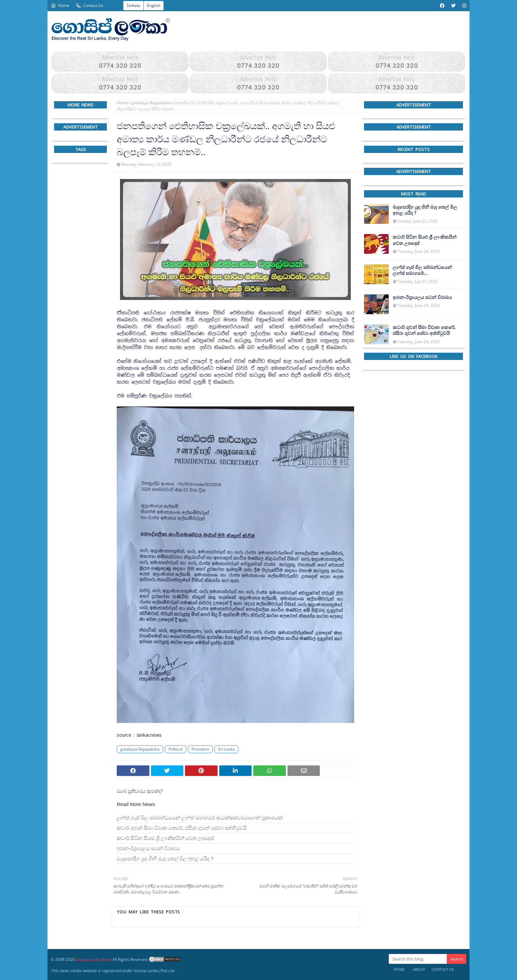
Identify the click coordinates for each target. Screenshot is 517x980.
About (419, 969)
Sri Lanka (226, 749)
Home (60, 5)
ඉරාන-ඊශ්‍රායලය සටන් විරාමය (148, 848)
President (200, 749)
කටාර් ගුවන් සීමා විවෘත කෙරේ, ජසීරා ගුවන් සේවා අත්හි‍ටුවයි (182, 828)
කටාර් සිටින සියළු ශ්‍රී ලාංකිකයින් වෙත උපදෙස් (165, 838)
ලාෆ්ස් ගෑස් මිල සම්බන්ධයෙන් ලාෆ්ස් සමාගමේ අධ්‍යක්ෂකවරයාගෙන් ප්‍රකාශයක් (200, 818)
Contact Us (90, 5)
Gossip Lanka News (94, 959)
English (154, 5)
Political (176, 749)
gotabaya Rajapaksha (151, 103)
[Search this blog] (418, 959)
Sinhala (133, 5)
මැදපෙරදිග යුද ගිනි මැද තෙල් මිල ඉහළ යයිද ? (165, 859)
